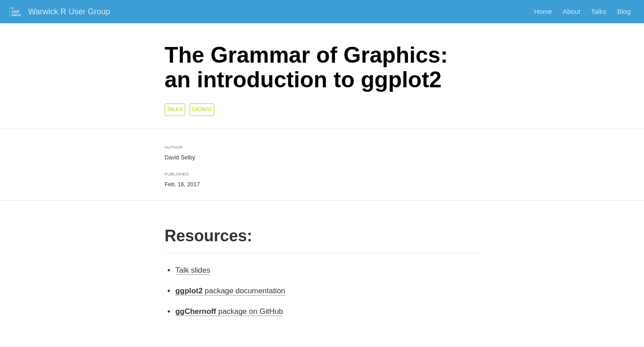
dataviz (202, 109)
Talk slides (193, 270)
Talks (599, 12)
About (571, 12)
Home (543, 12)
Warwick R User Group (69, 12)
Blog (624, 12)
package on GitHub (229, 311)
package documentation (230, 291)
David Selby (180, 157)
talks (175, 109)
